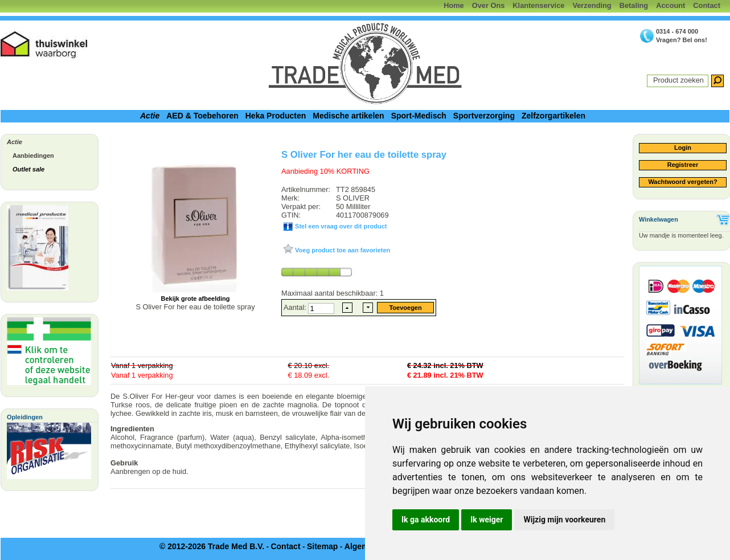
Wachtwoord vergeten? (682, 182)
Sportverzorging (484, 116)
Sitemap (322, 546)
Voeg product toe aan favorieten (342, 250)
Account (670, 5)
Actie (150, 116)
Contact (707, 5)
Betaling (634, 5)
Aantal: (296, 307)
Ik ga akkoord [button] (426, 520)
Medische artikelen (348, 116)
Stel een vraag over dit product (340, 226)
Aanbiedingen (33, 156)
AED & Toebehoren (202, 116)
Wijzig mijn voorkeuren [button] (564, 520)
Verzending (592, 5)
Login (683, 148)
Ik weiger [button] (487, 520)
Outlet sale (28, 169)
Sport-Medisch (419, 116)
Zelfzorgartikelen (553, 116)
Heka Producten (276, 116)
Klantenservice (538, 5)
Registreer (683, 165)
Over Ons (489, 5)
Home (454, 5)
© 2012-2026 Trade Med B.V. (212, 546)
